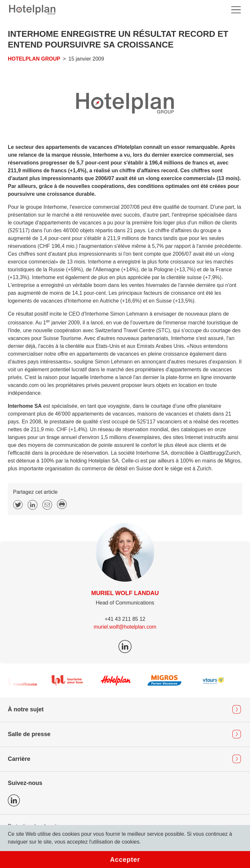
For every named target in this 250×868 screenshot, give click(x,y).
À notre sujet (26, 709)
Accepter (125, 860)
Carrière (19, 759)
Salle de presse (29, 734)
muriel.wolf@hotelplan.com (125, 627)
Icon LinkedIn (14, 800)
